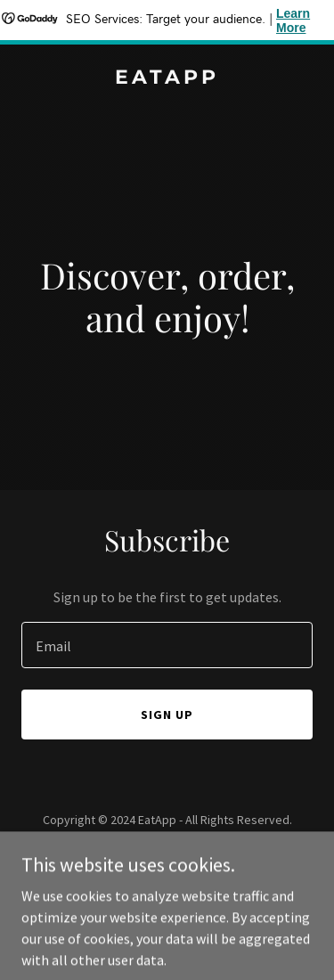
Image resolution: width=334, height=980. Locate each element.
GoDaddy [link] (201, 860)
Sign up (167, 715)
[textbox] (167, 645)
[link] (167, 78)
